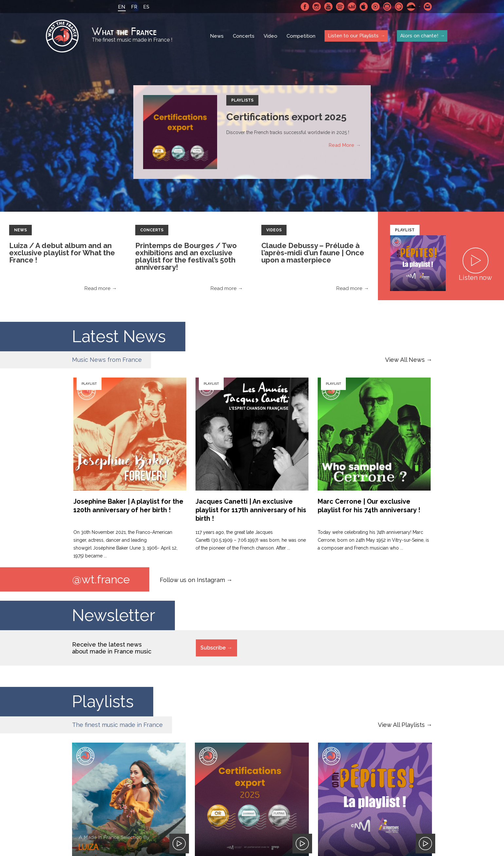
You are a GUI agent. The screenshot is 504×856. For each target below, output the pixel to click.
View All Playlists (401, 725)
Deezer (352, 7)
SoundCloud (411, 7)
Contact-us (428, 7)
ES (146, 7)
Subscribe (213, 648)
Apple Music (364, 7)
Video (271, 36)
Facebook (305, 7)
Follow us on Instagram (192, 580)
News (217, 36)
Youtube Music (376, 7)
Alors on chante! (419, 36)
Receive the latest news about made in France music (112, 648)
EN (121, 7)
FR (134, 7)
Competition (301, 36)
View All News (405, 360)
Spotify (340, 7)
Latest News (119, 336)
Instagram (317, 7)
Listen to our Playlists (353, 36)
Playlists (242, 100)
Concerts (244, 36)
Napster (387, 7)
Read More (341, 145)
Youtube (328, 7)
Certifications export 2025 (286, 117)
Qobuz (399, 7)
